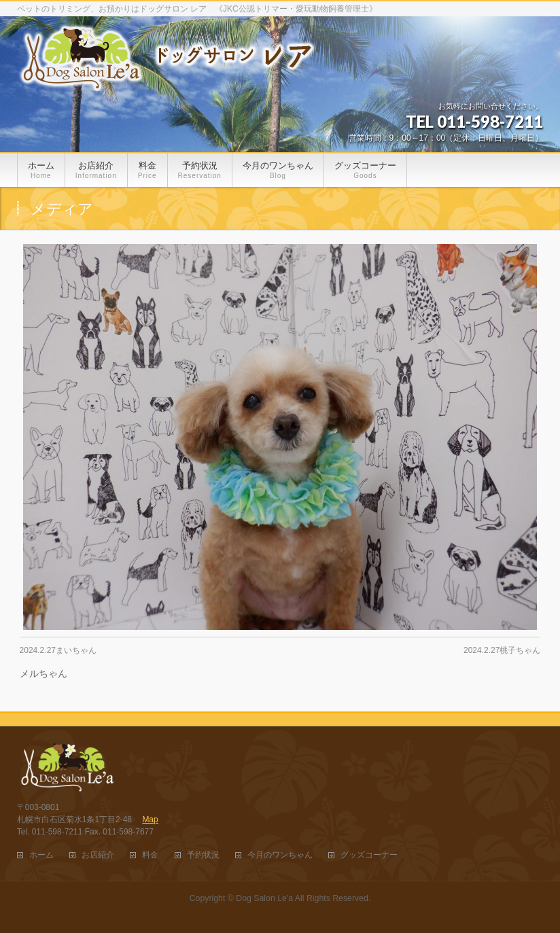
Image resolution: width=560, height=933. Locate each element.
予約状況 (203, 855)
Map (150, 820)
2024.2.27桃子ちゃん (502, 650)
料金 (150, 855)
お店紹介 (98, 855)
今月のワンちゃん (280, 855)
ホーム (41, 855)
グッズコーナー (369, 855)
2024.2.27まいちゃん (58, 650)
